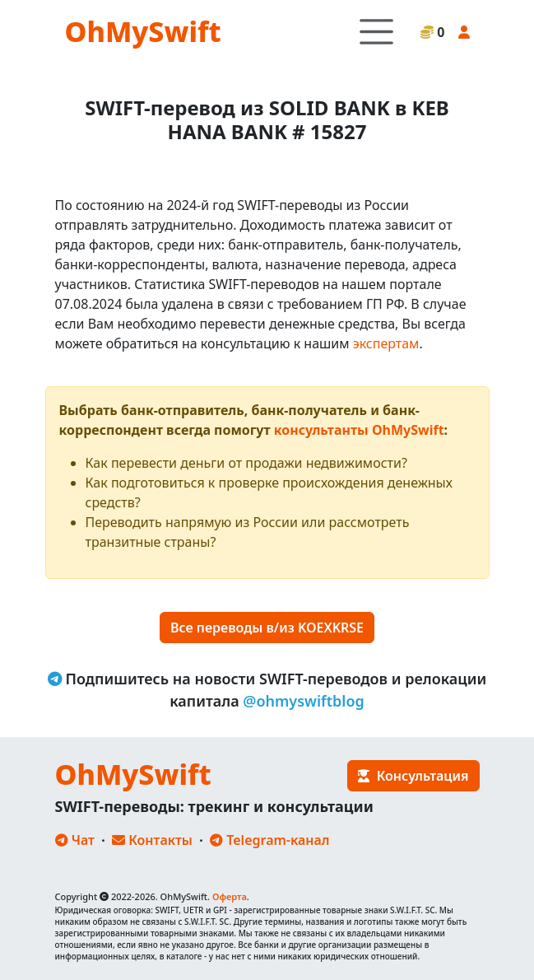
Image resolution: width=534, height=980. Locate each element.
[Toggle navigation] (376, 32)
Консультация (413, 776)
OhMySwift (143, 31)
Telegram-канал (269, 840)
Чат (75, 840)
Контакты (152, 840)
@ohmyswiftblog (304, 701)
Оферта (230, 896)
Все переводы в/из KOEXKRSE (267, 628)
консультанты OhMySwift (359, 430)
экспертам (386, 343)
